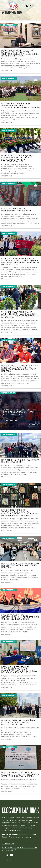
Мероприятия (9, 25)
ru (11, 861)
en (26, 6)
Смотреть (33, 424)
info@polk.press (8, 844)
